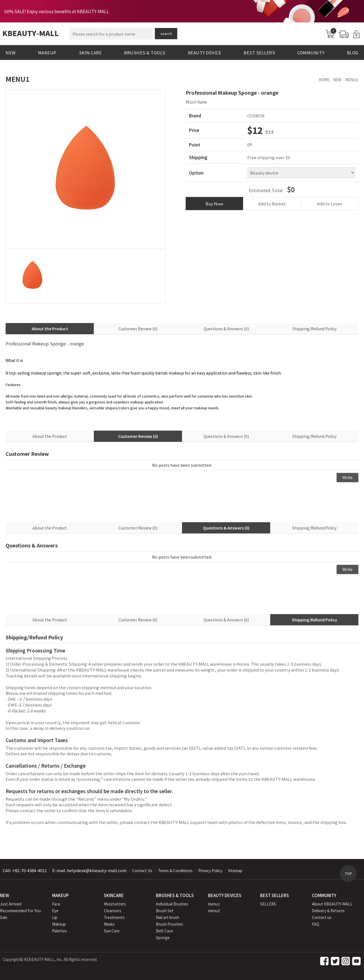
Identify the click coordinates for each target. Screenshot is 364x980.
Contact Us (142, 870)
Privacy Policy (210, 870)
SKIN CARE (90, 53)
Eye (55, 911)
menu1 (214, 904)
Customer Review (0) (138, 329)
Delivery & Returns (328, 911)
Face (56, 904)
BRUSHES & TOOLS (145, 53)
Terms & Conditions (175, 870)
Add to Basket (272, 204)
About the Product (50, 329)
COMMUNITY (311, 53)
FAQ (316, 924)
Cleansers (113, 911)
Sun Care (112, 931)
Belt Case (165, 931)
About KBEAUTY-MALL (332, 904)
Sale (4, 917)
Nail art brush (168, 917)
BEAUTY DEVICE (205, 53)
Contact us (322, 917)
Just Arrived (11, 904)
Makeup (59, 924)
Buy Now (214, 204)
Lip (55, 917)
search (166, 33)
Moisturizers (115, 904)
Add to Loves (330, 204)
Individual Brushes (172, 904)
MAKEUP (47, 53)
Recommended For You (20, 911)
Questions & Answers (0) (226, 329)
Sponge (163, 937)
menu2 (214, 911)
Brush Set (165, 911)
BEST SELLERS (259, 53)
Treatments (114, 917)
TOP (348, 873)
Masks (109, 924)
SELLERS (268, 904)
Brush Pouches (170, 924)
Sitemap (235, 870)
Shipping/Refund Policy (314, 329)
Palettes (60, 931)
